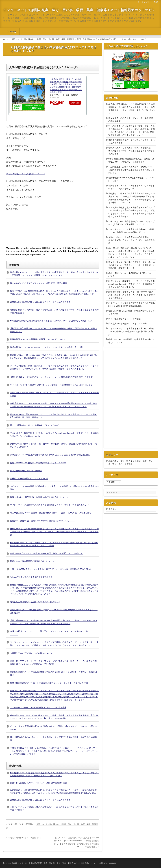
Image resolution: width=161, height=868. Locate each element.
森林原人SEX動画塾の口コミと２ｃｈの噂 (29, 479)
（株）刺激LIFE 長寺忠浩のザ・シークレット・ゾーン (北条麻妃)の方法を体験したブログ (51, 377)
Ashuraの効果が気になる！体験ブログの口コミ (31, 577)
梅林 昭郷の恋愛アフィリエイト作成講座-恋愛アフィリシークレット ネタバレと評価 (49, 683)
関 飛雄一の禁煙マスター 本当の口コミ (25, 838)
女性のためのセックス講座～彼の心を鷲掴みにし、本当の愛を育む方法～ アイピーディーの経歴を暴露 (132, 240)
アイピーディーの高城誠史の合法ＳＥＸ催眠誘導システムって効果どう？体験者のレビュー (51, 505)
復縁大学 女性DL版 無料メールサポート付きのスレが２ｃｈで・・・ (43, 521)
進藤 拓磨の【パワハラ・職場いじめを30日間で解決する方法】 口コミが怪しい (47, 553)
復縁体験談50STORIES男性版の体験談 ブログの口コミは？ (38, 339)
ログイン (112, 509)
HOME (13, 32)
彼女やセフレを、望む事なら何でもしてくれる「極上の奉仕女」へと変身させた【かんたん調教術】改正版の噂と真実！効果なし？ (132, 265)
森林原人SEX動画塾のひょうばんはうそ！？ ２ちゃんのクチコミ (40, 302)
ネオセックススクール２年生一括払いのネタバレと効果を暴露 (38, 708)
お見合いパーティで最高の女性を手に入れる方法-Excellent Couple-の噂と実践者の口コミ (50, 455)
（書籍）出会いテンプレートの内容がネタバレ (31, 653)
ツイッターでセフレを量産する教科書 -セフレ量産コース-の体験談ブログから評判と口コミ (51, 385)
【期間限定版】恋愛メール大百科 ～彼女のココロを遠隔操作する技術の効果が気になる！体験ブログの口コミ (132, 170)
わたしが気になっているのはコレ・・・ (26, 174)
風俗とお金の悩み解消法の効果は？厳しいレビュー (33, 561)
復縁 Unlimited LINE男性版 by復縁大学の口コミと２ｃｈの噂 (38, 463)
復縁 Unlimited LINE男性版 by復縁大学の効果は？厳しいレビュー (40, 497)
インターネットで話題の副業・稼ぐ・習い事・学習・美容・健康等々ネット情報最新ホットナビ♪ (79, 10)
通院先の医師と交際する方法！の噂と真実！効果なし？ (35, 602)
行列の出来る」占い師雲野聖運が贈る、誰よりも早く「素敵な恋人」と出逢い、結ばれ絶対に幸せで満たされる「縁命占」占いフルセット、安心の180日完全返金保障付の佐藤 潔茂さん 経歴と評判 (54, 532)
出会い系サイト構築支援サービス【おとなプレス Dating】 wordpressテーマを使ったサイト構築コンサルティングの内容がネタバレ (132, 284)
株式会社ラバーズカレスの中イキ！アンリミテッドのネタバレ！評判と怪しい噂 (46, 347)
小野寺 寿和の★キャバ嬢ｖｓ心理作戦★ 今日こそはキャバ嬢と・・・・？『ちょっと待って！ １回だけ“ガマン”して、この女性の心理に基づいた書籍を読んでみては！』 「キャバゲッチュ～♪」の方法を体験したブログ (55, 751)
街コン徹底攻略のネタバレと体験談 (26, 471)
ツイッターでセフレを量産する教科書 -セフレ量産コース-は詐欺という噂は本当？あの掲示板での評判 (131, 332)
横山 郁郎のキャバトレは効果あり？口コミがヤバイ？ (36, 425)
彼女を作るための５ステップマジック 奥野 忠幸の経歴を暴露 (39, 283)
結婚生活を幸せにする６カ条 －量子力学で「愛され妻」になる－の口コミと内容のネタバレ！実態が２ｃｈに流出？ (132, 295)
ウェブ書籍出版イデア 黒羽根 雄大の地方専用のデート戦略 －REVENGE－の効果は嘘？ (51, 513)
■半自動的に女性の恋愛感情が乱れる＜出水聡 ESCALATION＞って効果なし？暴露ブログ (51, 321)
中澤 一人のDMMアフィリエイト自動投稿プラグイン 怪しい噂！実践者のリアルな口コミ (51, 569)
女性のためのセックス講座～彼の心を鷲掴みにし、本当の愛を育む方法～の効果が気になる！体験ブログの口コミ (132, 151)
